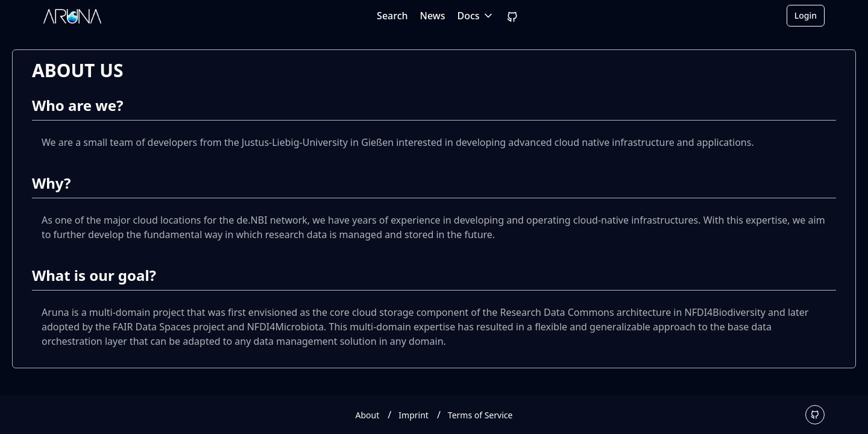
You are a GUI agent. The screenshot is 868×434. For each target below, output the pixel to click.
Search (392, 16)
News (433, 16)
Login (806, 15)
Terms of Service (480, 415)
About (368, 415)
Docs (476, 16)
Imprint (414, 415)
